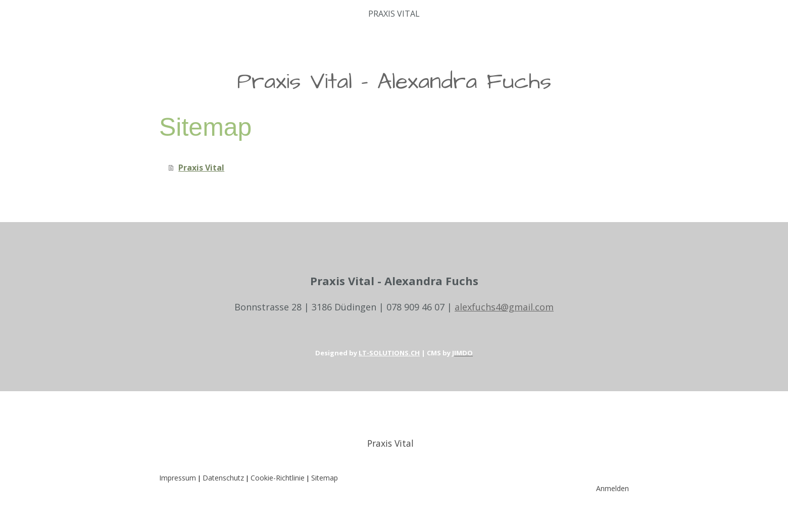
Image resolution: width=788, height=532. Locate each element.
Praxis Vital (394, 14)
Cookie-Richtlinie (278, 478)
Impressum (178, 478)
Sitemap (325, 478)
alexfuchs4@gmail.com (504, 307)
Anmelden (612, 488)
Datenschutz (223, 478)
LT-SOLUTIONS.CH (389, 353)
